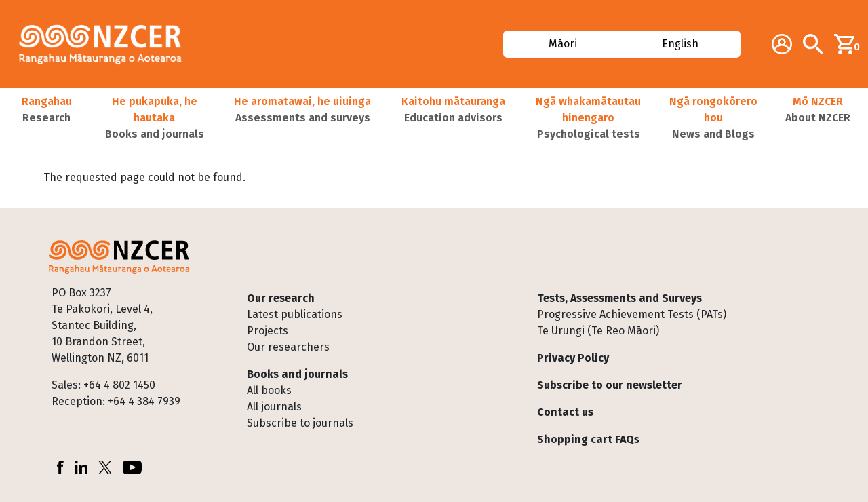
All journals (274, 407)
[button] (46, 118)
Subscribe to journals (300, 423)
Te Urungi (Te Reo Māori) (598, 331)
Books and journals (297, 374)
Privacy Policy (573, 358)
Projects (268, 331)
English (680, 44)
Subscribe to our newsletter (610, 385)
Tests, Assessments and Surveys (619, 298)
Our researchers (288, 347)
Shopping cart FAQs (588, 439)
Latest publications (295, 314)
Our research (281, 298)
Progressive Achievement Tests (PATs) (632, 314)
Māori (563, 44)
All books (269, 390)
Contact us (565, 412)
